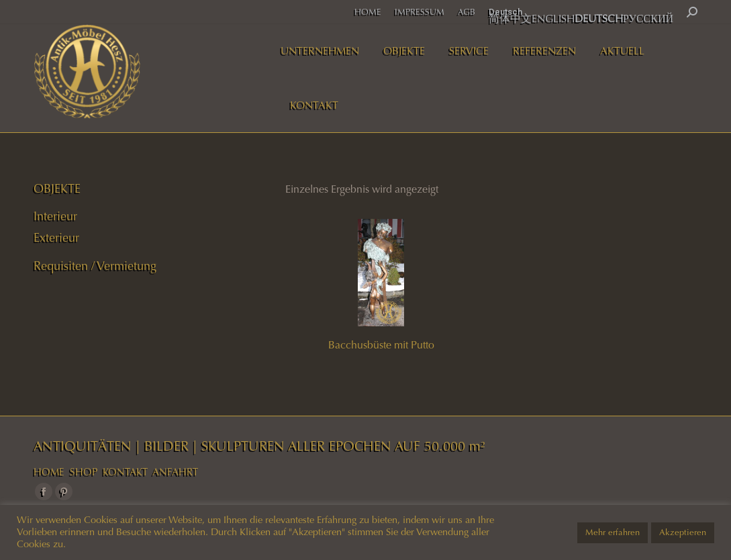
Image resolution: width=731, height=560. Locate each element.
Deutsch (505, 12)
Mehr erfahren (613, 532)
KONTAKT (125, 472)
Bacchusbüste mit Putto (381, 345)
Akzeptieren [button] (683, 532)
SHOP (84, 472)
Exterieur (56, 238)
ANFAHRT (175, 472)
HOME (49, 472)
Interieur (55, 216)
